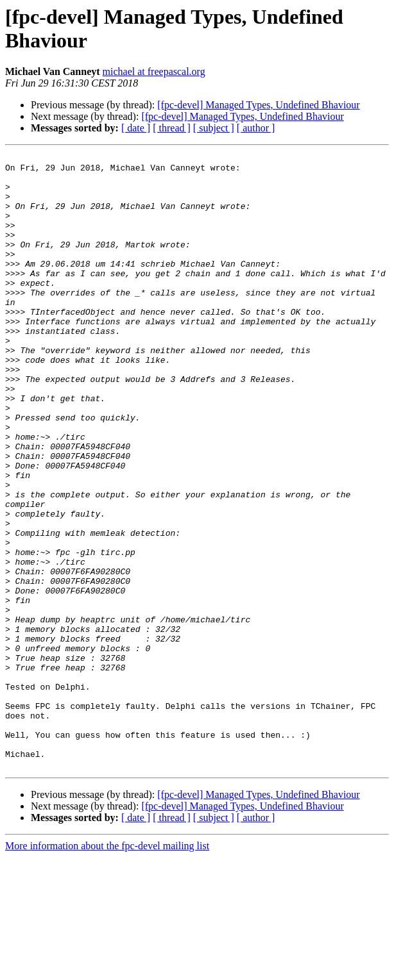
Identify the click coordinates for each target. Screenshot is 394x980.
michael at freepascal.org (154, 71)
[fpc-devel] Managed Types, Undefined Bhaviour (258, 105)
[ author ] (256, 128)
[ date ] (136, 128)
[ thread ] (172, 128)
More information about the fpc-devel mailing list (107, 969)
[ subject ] (214, 128)
